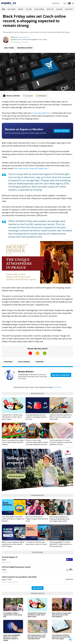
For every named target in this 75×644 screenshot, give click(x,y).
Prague (21, 9)
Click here (58, 387)
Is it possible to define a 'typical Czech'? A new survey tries (13, 615)
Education (69, 9)
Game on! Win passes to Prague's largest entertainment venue (37, 519)
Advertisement (69, 240)
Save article (28, 96)
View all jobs (38, 588)
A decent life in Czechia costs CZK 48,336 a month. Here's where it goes (12, 417)
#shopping (40, 362)
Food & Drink (39, 9)
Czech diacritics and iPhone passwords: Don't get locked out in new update (61, 637)
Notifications (41, 96)
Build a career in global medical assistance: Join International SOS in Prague (13, 544)
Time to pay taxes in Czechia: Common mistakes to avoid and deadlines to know (61, 442)
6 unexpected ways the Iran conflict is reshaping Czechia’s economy (36, 417)
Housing (59, 9)
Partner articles (38, 495)
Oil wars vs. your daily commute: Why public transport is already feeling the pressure (37, 442)
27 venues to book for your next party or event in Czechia (36, 543)
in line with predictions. (42, 113)
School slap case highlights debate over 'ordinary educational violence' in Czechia (12, 638)
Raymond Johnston (23, 37)
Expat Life (50, 9)
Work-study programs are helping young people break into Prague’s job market (59, 519)
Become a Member (62, 131)
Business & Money (25, 48)
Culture (29, 9)
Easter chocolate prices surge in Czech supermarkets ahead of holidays (13, 442)
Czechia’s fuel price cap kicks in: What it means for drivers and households (61, 417)
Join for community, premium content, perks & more (25, 133)
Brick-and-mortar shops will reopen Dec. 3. (32, 168)
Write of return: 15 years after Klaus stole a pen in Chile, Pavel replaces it (61, 615)
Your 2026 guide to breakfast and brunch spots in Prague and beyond (13, 519)
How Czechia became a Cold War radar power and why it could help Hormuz (37, 637)
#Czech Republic (24, 362)
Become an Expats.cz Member (24, 129)
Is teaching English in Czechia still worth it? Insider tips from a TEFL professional (61, 544)
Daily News (11, 9)
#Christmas (8, 362)
